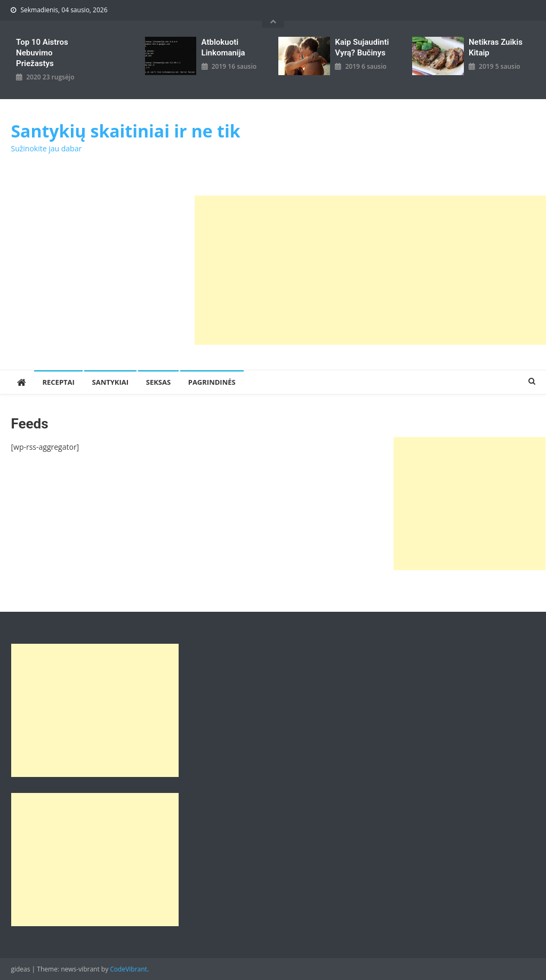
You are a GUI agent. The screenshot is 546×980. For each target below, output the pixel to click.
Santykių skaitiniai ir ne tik (125, 131)
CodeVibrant (129, 969)
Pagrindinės (212, 382)
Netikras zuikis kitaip (496, 47)
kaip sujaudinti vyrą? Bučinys (362, 47)
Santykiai (111, 382)
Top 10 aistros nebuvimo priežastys (42, 53)
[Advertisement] (370, 270)
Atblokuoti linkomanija (223, 47)
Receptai (58, 382)
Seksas (158, 382)
